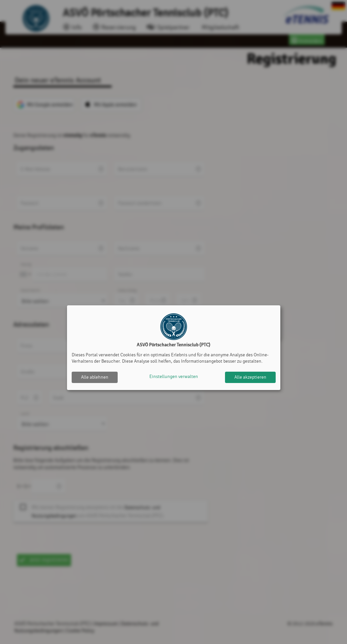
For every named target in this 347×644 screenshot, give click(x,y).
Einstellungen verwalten (174, 377)
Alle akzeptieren (250, 377)
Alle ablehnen (95, 377)
